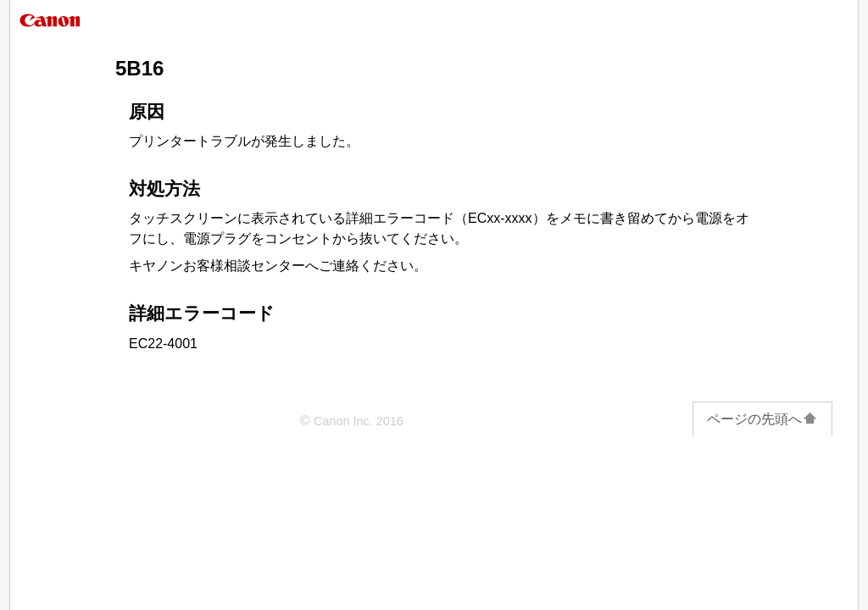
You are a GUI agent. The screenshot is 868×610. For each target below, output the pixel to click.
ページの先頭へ (762, 419)
